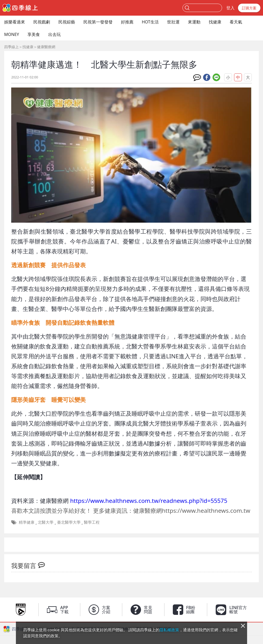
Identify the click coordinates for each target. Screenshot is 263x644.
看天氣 (236, 22)
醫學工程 (92, 522)
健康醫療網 (46, 47)
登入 (230, 8)
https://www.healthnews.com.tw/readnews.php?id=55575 (149, 501)
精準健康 (27, 522)
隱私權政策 (169, 630)
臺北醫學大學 (69, 522)
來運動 (194, 22)
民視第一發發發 (98, 22)
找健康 (215, 22)
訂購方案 (249, 8)
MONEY (12, 34)
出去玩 (54, 34)
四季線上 (11, 47)
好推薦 (127, 22)
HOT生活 (150, 22)
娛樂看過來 (15, 22)
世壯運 (173, 22)
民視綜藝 (67, 22)
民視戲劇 (42, 22)
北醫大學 (46, 522)
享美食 (34, 34)
